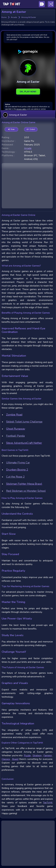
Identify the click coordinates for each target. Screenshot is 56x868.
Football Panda (15, 436)
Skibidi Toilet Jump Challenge (24, 422)
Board (15, 759)
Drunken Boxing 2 (17, 470)
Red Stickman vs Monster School (26, 491)
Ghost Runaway (16, 429)
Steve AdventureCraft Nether (24, 443)
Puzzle (27, 756)
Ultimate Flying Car (18, 463)
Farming (48, 756)
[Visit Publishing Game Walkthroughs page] (42, 4)
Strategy (37, 756)
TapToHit (48, 803)
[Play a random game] (51, 4)
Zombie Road (14, 415)
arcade (28, 148)
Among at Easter (15, 115)
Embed (31, 129)
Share (11, 129)
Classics (6, 759)
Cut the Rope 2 (15, 477)
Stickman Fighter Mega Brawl (24, 484)
